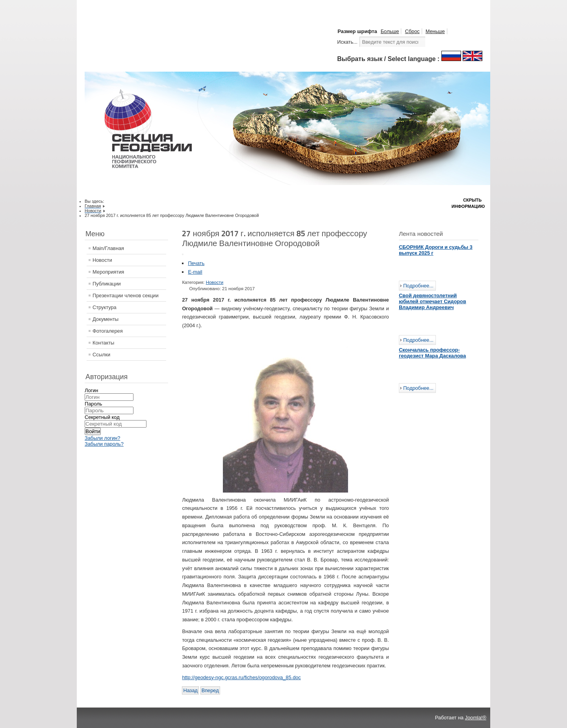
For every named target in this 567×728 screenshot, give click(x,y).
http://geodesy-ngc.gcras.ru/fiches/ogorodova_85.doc (241, 677)
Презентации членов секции (126, 295)
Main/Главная (108, 248)
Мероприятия (108, 272)
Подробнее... (418, 286)
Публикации (107, 284)
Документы (106, 319)
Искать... (347, 42)
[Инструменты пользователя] (183, 254)
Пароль (93, 404)
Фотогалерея (108, 331)
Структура (105, 307)
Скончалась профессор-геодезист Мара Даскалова (432, 353)
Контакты (103, 343)
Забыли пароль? (104, 444)
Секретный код (102, 417)
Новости (102, 260)
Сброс (412, 31)
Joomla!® (476, 718)
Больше (390, 31)
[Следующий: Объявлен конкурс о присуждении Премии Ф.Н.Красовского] (210, 690)
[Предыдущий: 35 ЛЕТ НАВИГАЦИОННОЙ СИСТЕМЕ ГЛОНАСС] (190, 690)
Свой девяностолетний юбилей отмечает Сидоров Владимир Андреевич (433, 301)
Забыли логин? (102, 438)
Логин (91, 390)
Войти (93, 431)
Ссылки (101, 355)
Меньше (435, 31)
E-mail (195, 272)
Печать (196, 263)
